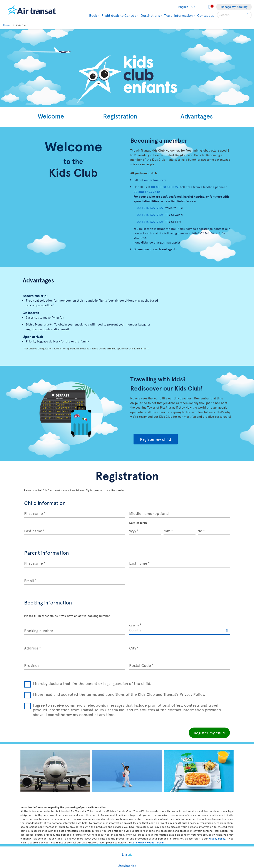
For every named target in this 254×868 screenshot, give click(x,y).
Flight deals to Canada (119, 15)
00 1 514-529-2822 (150, 208)
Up (125, 854)
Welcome (51, 116)
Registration (120, 116)
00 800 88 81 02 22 (165, 187)
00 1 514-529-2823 (150, 215)
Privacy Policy (217, 838)
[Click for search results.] (248, 15)
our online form (156, 180)
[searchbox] (234, 15)
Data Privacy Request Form (147, 842)
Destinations (150, 15)
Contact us (206, 15)
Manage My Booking (234, 7)
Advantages (197, 116)
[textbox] (180, 630)
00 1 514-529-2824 (150, 222)
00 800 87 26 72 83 (147, 192)
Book (93, 15)
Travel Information (178, 15)
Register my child (156, 439)
